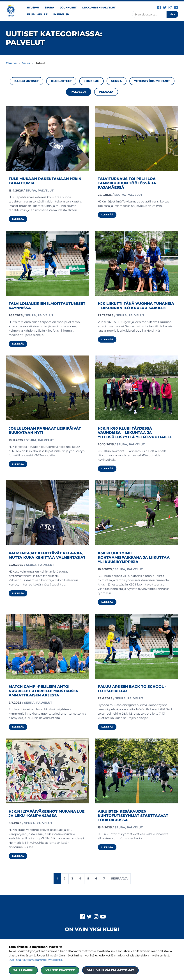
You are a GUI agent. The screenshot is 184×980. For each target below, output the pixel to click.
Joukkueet (68, 8)
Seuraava (119, 878)
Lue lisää (20, 219)
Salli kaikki (23, 970)
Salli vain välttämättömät (110, 970)
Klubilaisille (37, 14)
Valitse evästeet (60, 970)
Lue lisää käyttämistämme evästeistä (35, 960)
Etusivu (33, 8)
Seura (49, 8)
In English (61, 14)
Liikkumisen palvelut (99, 8)
